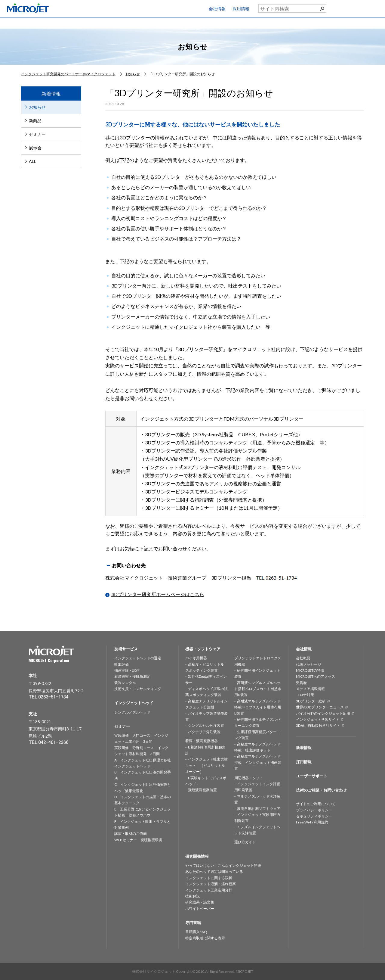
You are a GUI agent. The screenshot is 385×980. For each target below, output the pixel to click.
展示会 (35, 148)
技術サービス (73, 22)
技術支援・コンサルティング (138, 689)
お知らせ (37, 107)
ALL (32, 161)
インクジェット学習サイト (318, 719)
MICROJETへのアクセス (316, 676)
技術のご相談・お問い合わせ (321, 790)
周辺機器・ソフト (249, 778)
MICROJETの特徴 (310, 670)
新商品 (35, 121)
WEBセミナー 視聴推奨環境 (138, 840)
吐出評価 (122, 664)
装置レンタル (125, 683)
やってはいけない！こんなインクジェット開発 (223, 865)
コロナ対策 (305, 695)
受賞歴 (301, 683)
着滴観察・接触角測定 (132, 676)
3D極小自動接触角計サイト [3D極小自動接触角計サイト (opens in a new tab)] (318, 725)
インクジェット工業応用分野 (209, 890)
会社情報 (217, 9)
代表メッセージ (309, 664)
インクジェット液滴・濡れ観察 (211, 884)
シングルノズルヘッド (132, 712)
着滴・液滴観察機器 (202, 741)
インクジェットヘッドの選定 (138, 658)
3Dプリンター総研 (311, 701)
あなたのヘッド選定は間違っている (214, 871)
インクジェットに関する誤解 (209, 878)
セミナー (262, 22)
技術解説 (192, 896)
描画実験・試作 (127, 670)
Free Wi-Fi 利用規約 (312, 822)
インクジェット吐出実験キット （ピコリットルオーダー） (206, 765)
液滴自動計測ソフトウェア (259, 809)
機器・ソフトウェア (168, 22)
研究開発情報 (215, 22)
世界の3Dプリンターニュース (320, 707)
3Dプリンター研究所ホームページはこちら (158, 594)
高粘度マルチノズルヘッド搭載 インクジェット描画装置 (258, 762)
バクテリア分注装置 (204, 732)
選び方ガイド (245, 842)
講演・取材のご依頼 (131, 834)
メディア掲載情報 (310, 689)
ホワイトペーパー (200, 908)
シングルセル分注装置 (206, 725)
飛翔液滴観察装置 (202, 790)
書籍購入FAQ (196, 932)
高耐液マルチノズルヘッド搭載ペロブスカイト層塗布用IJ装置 (258, 707)
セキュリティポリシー (314, 816)
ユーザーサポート (365, 7)
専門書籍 (309, 22)
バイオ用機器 (196, 658)
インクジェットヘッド (120, 22)
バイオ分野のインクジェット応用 (323, 713)
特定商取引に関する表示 (205, 938)
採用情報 (241, 9)
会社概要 (303, 658)
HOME (26, 22)
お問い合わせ (361, 21)
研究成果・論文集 (200, 902)
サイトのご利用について (316, 804)
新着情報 (304, 748)
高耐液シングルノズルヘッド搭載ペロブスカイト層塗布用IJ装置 (258, 689)
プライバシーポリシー (314, 810)
